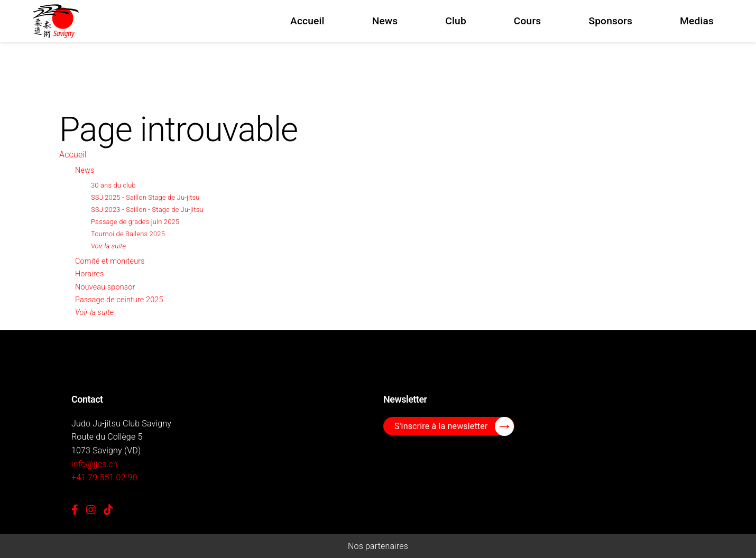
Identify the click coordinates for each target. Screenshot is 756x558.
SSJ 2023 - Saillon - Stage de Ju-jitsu (147, 210)
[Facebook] (75, 510)
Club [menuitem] (456, 21)
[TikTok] (108, 510)
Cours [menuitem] (528, 21)
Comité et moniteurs (110, 261)
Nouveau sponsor (105, 287)
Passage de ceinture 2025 (119, 300)
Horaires (89, 274)
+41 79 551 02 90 (104, 477)
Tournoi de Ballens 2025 (128, 234)
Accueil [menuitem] (307, 21)
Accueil (73, 155)
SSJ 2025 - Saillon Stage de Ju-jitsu (145, 197)
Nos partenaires (378, 546)
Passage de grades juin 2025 (135, 222)
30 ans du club (113, 185)
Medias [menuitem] (697, 21)
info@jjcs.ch (95, 464)
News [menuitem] (385, 21)
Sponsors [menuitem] (610, 21)
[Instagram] (91, 510)
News (85, 170)
